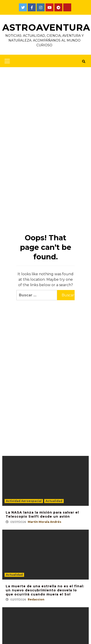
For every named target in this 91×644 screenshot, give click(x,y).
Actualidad (54, 501)
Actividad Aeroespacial (24, 501)
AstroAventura (47, 27)
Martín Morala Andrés (44, 522)
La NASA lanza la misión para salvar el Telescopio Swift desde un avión (42, 514)
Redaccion (36, 599)
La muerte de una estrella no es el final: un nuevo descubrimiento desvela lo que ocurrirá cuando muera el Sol (45, 590)
